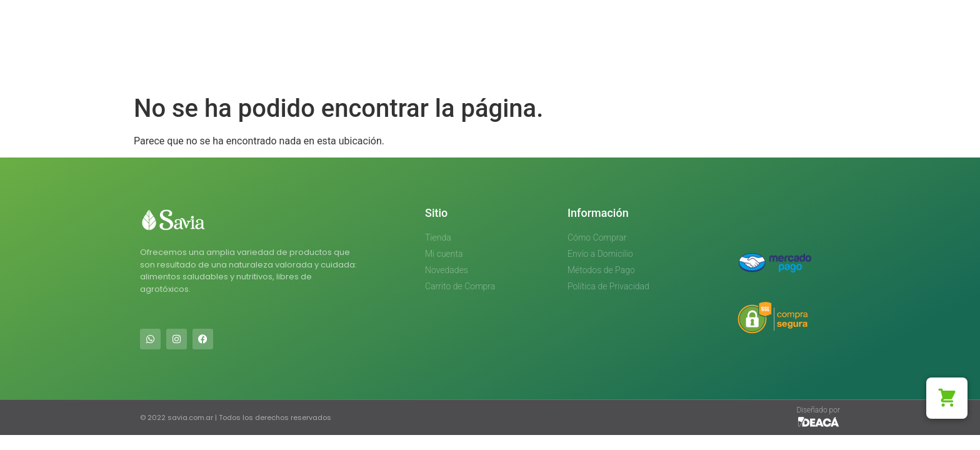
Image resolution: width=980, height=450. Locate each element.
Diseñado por (818, 410)
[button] (947, 398)
